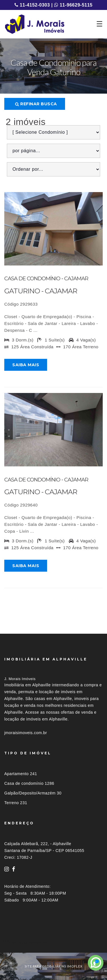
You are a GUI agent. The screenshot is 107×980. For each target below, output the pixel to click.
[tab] (53, 942)
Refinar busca (36, 104)
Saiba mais (26, 365)
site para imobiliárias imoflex (53, 966)
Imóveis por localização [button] (28, 942)
